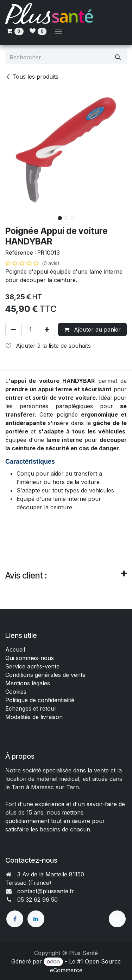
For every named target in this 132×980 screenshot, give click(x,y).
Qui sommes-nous (30, 658)
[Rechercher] (118, 57)
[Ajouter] (47, 329)
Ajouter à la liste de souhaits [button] (48, 346)
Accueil (15, 649)
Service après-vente (32, 666)
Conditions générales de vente (46, 675)
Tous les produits (32, 77)
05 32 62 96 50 (37, 900)
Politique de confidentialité (40, 700)
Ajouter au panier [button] (92, 329)
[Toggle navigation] (58, 31)
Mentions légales (28, 683)
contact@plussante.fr (46, 891)
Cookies (16, 692)
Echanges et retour (31, 708)
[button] (11, 216)
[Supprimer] (14, 329)
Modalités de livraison (34, 717)
